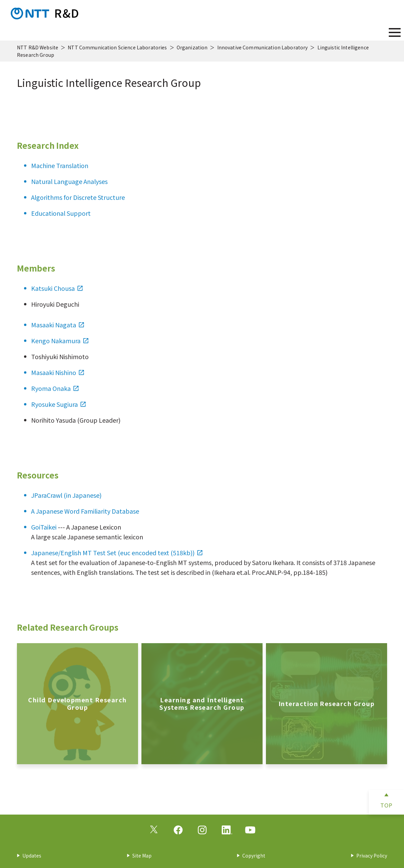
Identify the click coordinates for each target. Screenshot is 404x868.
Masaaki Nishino (58, 378)
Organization (192, 47)
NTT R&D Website (38, 47)
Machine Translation (60, 171)
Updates (32, 855)
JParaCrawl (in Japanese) (66, 501)
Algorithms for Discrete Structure (78, 203)
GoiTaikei (44, 533)
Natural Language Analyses (69, 187)
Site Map (142, 855)
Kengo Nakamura (60, 347)
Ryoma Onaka (55, 394)
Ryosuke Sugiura (58, 410)
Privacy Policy (372, 855)
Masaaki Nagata (58, 331)
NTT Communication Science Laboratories (117, 47)
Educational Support (61, 219)
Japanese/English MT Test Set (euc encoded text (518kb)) (117, 559)
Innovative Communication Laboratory (263, 47)
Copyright (254, 855)
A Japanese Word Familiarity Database (85, 517)
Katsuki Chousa (57, 294)
